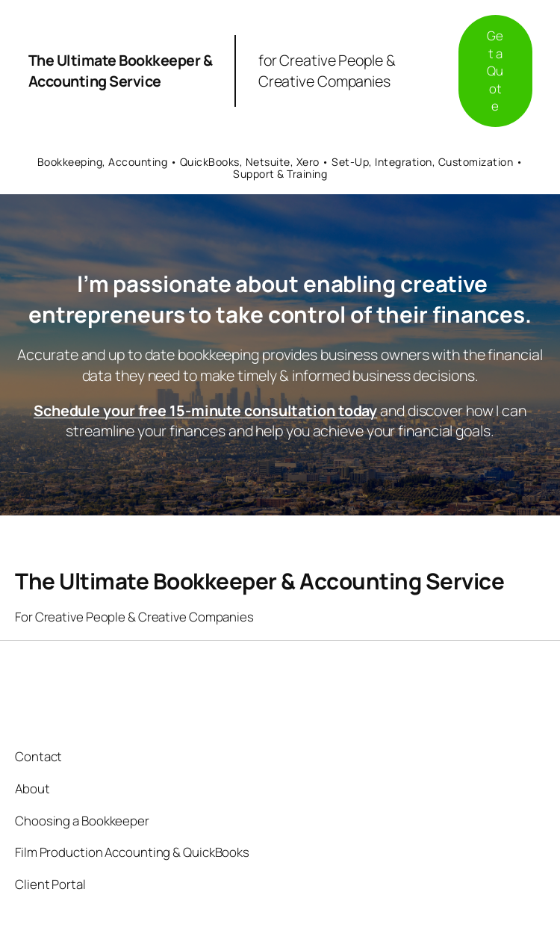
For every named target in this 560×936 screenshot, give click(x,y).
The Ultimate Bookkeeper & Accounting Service (121, 71)
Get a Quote (495, 71)
